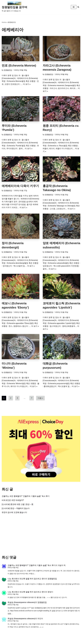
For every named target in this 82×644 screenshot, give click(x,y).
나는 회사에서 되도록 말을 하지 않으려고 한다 (27, 580)
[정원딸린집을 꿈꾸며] (14, 7)
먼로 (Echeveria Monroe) (19, 65)
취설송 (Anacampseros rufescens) (22, 604)
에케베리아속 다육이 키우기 (20, 186)
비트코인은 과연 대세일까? (13, 501)
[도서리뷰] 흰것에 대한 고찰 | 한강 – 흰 (18, 505)
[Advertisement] (41, 536)
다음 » (41, 399)
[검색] (78, 7)
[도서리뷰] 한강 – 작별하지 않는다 (16, 510)
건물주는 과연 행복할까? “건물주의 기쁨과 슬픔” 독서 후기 (26, 497)
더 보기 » (27, 84)
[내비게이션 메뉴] (74, 7)
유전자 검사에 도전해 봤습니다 (14, 514)
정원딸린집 (8, 70)
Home (4, 22)
